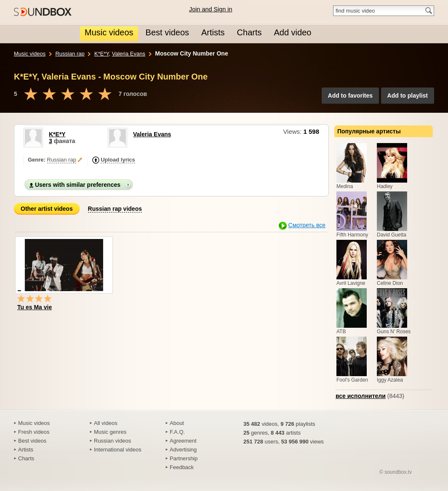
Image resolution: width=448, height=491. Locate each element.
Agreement (183, 441)
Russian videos (112, 441)
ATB (341, 332)
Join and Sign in (211, 9)
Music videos (30, 54)
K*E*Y (101, 54)
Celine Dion (390, 283)
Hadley (385, 186)
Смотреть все (307, 225)
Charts (26, 458)
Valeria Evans (129, 54)
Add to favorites (351, 96)
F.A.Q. (177, 432)
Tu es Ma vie (35, 307)
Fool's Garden (352, 380)
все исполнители (361, 396)
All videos (106, 423)
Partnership (184, 458)
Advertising (183, 450)
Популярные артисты (369, 131)
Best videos (32, 441)
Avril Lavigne (351, 283)
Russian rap (70, 54)
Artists (26, 450)
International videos (118, 450)
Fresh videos (34, 432)
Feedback (182, 467)
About (177, 423)
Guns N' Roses (394, 332)
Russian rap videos (115, 209)
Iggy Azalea (390, 380)
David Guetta (392, 235)
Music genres (110, 432)
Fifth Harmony (352, 235)
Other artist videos (47, 209)
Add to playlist (408, 96)
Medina (345, 186)
